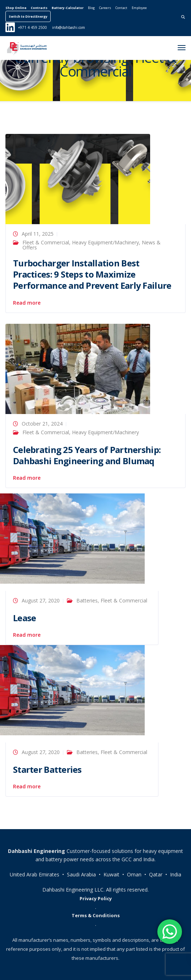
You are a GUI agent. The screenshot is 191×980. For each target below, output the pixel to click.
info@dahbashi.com (69, 27)
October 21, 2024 (42, 424)
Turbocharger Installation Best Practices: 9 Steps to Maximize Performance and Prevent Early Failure (92, 274)
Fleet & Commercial (46, 242)
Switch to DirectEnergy (28, 16)
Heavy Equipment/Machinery (105, 242)
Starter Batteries (47, 769)
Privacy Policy (96, 898)
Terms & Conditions (96, 915)
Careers (105, 8)
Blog (91, 8)
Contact (121, 8)
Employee (139, 8)
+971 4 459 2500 (33, 27)
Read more (27, 303)
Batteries (87, 600)
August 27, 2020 (41, 600)
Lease (24, 618)
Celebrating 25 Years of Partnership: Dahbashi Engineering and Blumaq (87, 455)
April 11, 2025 (38, 234)
